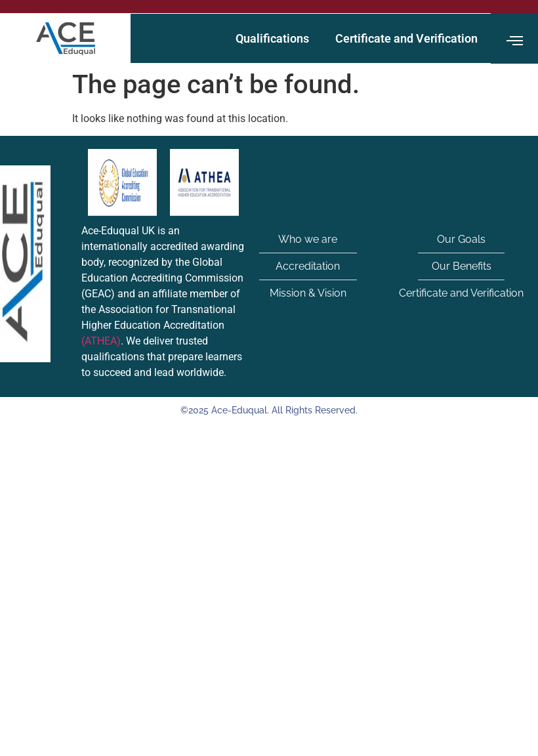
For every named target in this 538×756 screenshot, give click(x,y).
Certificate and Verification (406, 38)
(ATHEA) (101, 341)
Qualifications (272, 38)
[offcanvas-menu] (515, 41)
